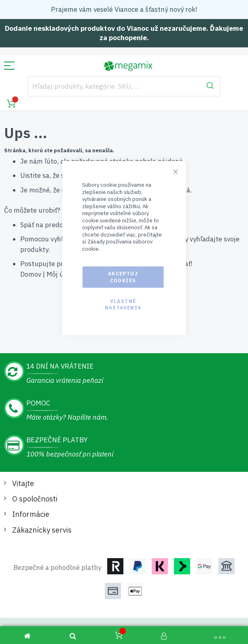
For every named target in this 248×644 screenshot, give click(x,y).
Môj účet (60, 274)
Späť (27, 225)
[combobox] (124, 86)
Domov (31, 274)
